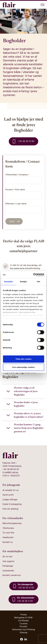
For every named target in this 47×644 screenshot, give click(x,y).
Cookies (24, 623)
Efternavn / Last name (24, 208)
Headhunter (8, 537)
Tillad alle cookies (23, 359)
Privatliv (23, 626)
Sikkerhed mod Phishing (24, 629)
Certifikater (23, 620)
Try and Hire (8, 533)
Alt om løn (7, 556)
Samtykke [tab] (8, 282)
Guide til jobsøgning (12, 504)
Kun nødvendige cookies (24, 367)
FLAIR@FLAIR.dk (10, 472)
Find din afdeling (10, 509)
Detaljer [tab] (24, 282)
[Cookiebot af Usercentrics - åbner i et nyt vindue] (33, 275)
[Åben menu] (42, 5)
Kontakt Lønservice (12, 575)
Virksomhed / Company (17, 175)
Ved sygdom (8, 561)
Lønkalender (8, 571)
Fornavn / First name (24, 194)
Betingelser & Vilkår (23, 617)
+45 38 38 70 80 (23, 141)
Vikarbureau (8, 528)
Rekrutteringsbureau (12, 523)
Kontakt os (8, 542)
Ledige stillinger (10, 499)
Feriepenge (8, 566)
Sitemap (24, 632)
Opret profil (8, 495)
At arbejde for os (11, 490)
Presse (24, 614)
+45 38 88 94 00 (11, 469)
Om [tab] (39, 282)
